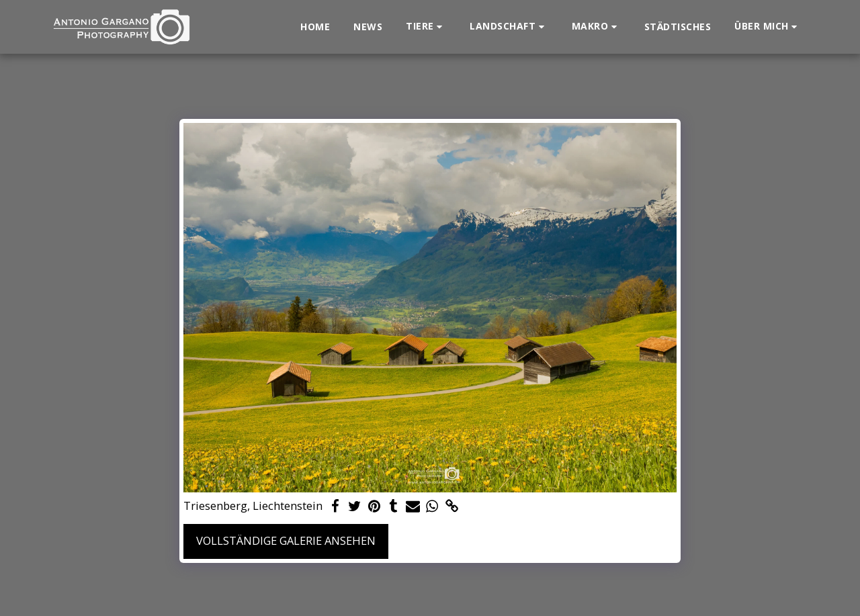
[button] (426, 27)
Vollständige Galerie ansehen (286, 540)
